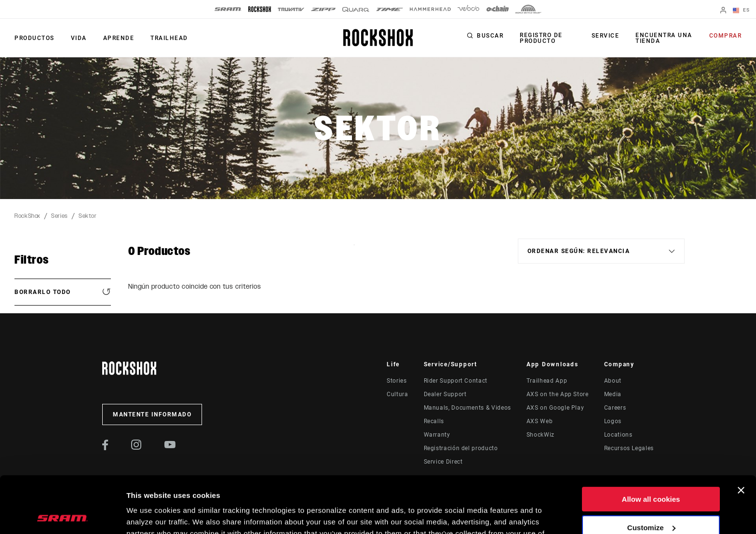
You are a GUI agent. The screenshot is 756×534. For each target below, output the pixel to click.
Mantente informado (152, 414)
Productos (34, 38)
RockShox (27, 216)
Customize (651, 471)
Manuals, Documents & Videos (467, 408)
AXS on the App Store (558, 394)
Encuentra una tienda (664, 38)
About (613, 381)
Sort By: (354, 251)
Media (613, 394)
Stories (397, 381)
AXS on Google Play (555, 408)
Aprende (119, 38)
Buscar (490, 36)
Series (60, 216)
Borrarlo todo (43, 292)
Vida (79, 38)
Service (606, 36)
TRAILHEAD (169, 38)
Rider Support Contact (456, 381)
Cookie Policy (235, 488)
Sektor (88, 216)
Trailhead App (547, 381)
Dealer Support (445, 394)
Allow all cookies (651, 443)
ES (741, 11)
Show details (149, 515)
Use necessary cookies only (651, 499)
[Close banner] (741, 434)
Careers (615, 408)
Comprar (726, 36)
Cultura (397, 394)
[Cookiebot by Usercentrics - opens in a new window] (62, 515)
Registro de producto (541, 38)
